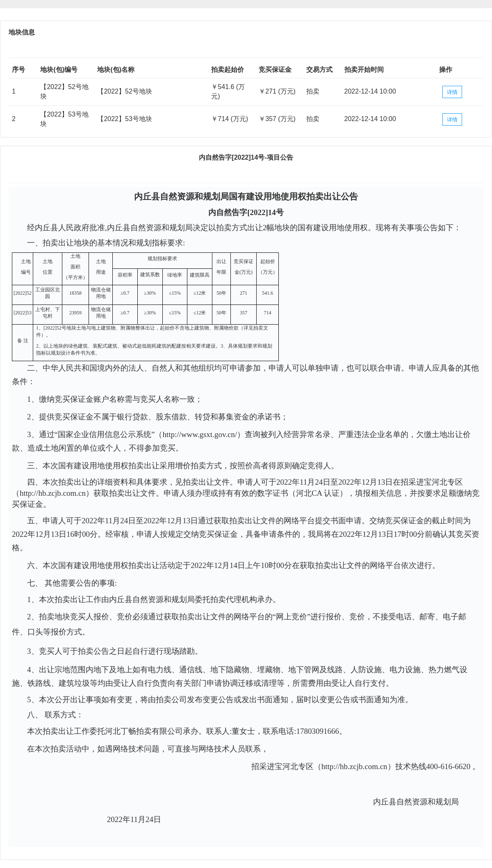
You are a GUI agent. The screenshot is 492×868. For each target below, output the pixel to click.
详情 (452, 92)
